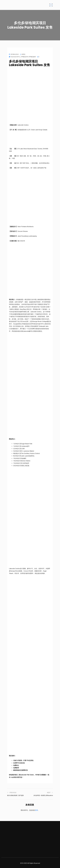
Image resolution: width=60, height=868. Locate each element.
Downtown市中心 (16, 57)
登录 (36, 810)
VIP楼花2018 (25, 57)
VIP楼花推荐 (32, 57)
